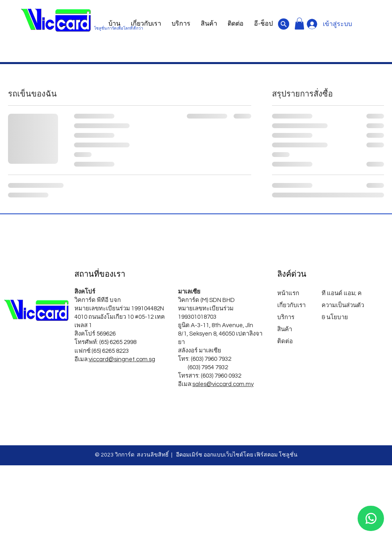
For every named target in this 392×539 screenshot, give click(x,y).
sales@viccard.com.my (223, 384)
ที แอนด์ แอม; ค (342, 293)
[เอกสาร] (284, 24)
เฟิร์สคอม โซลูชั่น (276, 455)
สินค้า (285, 329)
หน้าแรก (289, 293)
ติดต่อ (285, 341)
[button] (299, 24)
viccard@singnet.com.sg (122, 359)
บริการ (286, 317)
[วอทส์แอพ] (371, 518)
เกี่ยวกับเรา (291, 305)
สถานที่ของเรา (100, 274)
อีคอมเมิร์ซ (189, 455)
